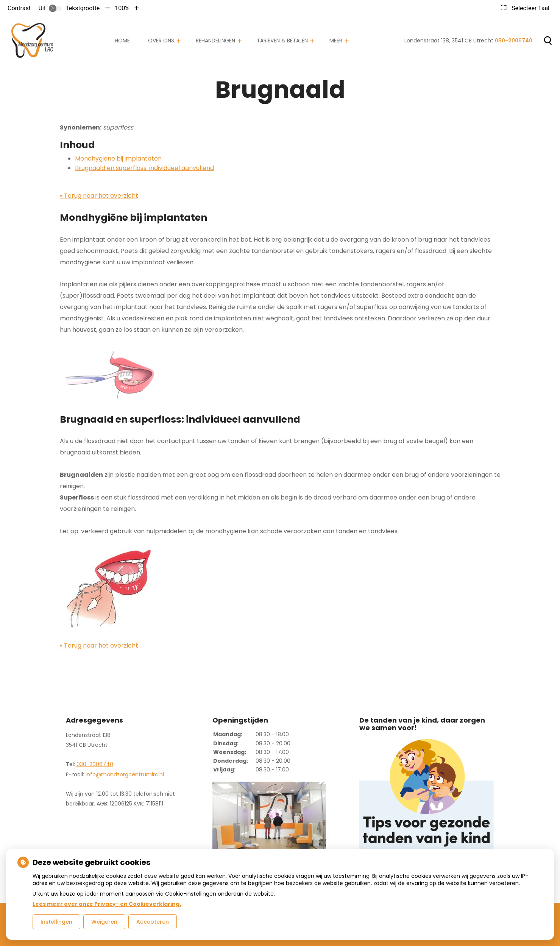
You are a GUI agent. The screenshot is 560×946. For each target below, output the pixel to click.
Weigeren (104, 922)
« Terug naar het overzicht (99, 196)
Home (122, 41)
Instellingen (56, 922)
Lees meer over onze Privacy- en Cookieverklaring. (107, 904)
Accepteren (153, 922)
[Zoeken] (548, 41)
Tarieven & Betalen (282, 41)
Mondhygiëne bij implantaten (118, 158)
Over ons (161, 41)
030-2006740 (95, 764)
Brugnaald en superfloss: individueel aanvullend (144, 168)
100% (122, 8)
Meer (336, 41)
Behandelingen (215, 41)
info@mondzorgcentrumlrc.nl (125, 774)
